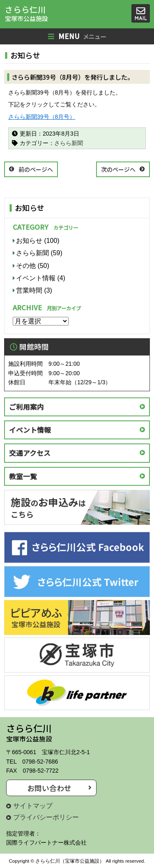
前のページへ (36, 169)
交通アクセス (30, 453)
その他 (26, 266)
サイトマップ (33, 806)
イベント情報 (36, 278)
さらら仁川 (26, 13)
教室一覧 (23, 476)
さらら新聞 (69, 143)
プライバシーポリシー (46, 817)
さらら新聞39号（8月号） (42, 117)
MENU (77, 36)
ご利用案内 (26, 407)
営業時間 (29, 290)
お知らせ (29, 241)
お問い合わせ (49, 788)
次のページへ (118, 169)
